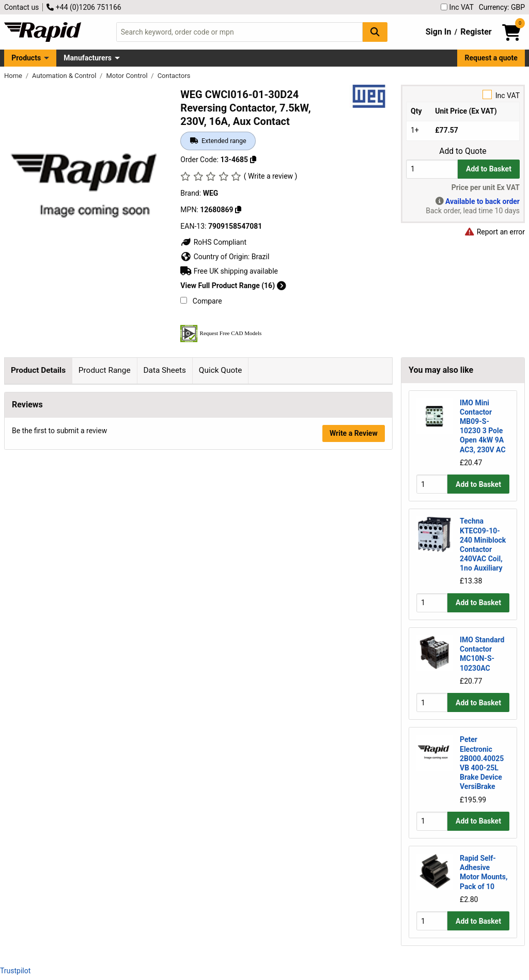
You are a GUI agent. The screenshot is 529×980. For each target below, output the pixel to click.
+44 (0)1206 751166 (84, 7)
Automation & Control (65, 76)
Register (476, 32)
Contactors (174, 76)
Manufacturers (88, 58)
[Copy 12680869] (238, 210)
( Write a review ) (271, 176)
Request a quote (491, 58)
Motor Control (127, 76)
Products (26, 58)
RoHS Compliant (213, 242)
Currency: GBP (502, 7)
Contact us (21, 7)
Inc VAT (457, 7)
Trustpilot (15, 971)
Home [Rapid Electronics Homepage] (14, 76)
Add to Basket (489, 169)
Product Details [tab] (38, 370)
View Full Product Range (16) (233, 286)
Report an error (494, 232)
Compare (201, 301)
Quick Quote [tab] (221, 370)
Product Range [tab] (105, 370)
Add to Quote (463, 151)
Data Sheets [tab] (165, 370)
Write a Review (354, 787)
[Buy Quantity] (432, 169)
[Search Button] (375, 32)
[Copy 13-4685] (253, 160)
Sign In (439, 32)
